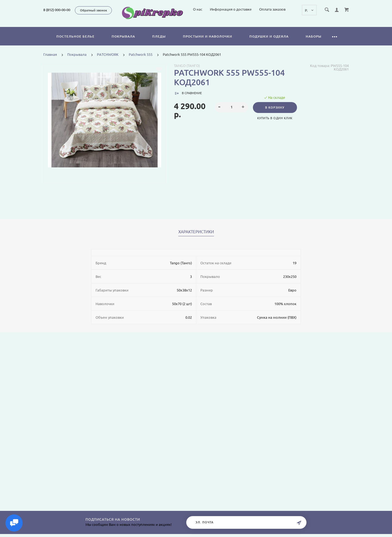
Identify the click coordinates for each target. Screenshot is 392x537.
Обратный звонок (94, 10)
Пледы (159, 43)
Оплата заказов (319, 24)
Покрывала (123, 43)
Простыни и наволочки (208, 43)
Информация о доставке (277, 24)
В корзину (275, 114)
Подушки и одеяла (269, 43)
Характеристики (196, 238)
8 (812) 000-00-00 (57, 10)
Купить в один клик (275, 124)
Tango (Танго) (187, 72)
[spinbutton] (232, 113)
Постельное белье (75, 43)
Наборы (314, 43)
